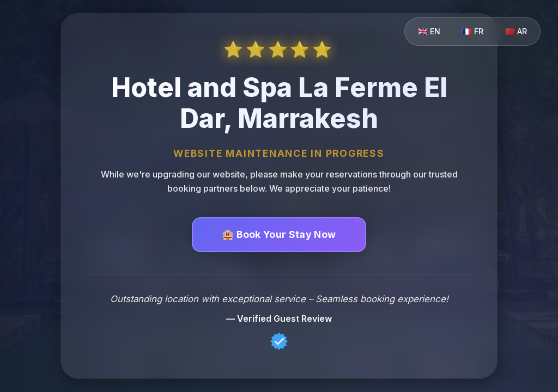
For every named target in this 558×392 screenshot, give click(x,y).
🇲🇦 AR (516, 31)
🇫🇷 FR (473, 31)
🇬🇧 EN (429, 31)
